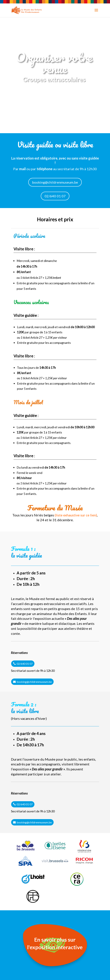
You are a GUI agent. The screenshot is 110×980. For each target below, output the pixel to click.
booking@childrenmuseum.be (55, 182)
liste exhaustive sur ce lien (76, 515)
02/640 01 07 (55, 196)
